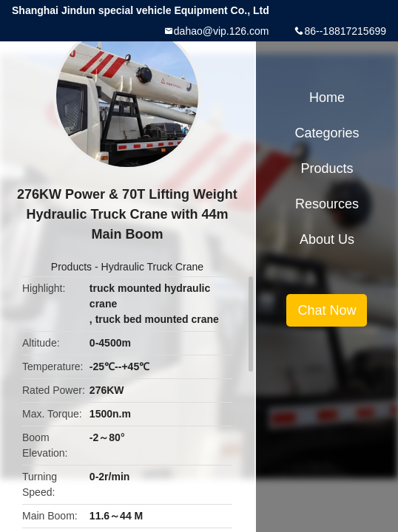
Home (327, 98)
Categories (327, 133)
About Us (327, 239)
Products (71, 267)
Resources (327, 204)
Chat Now (327, 310)
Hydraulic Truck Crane (153, 267)
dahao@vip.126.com (222, 31)
